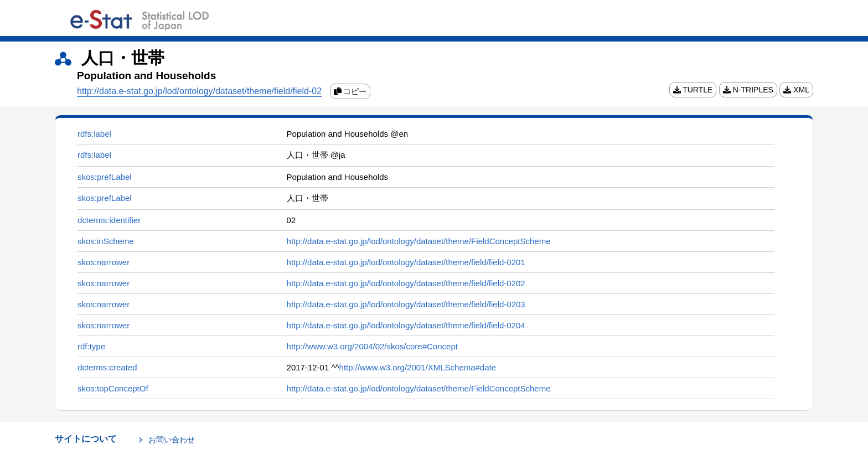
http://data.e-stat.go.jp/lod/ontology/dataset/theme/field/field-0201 (406, 262)
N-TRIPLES (748, 90)
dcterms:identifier (109, 220)
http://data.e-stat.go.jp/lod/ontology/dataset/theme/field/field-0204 (406, 325)
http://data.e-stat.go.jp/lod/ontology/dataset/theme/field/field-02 (199, 91)
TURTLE (693, 90)
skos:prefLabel (105, 177)
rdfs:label (94, 134)
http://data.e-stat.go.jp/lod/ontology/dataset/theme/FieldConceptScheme (419, 241)
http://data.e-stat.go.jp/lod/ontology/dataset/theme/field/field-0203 (406, 304)
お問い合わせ (172, 440)
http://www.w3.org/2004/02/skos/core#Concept (372, 346)
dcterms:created (107, 367)
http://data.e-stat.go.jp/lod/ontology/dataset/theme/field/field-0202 (406, 283)
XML (796, 90)
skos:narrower (104, 262)
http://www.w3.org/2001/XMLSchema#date (418, 367)
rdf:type (91, 346)
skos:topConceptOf (113, 388)
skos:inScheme (106, 241)
